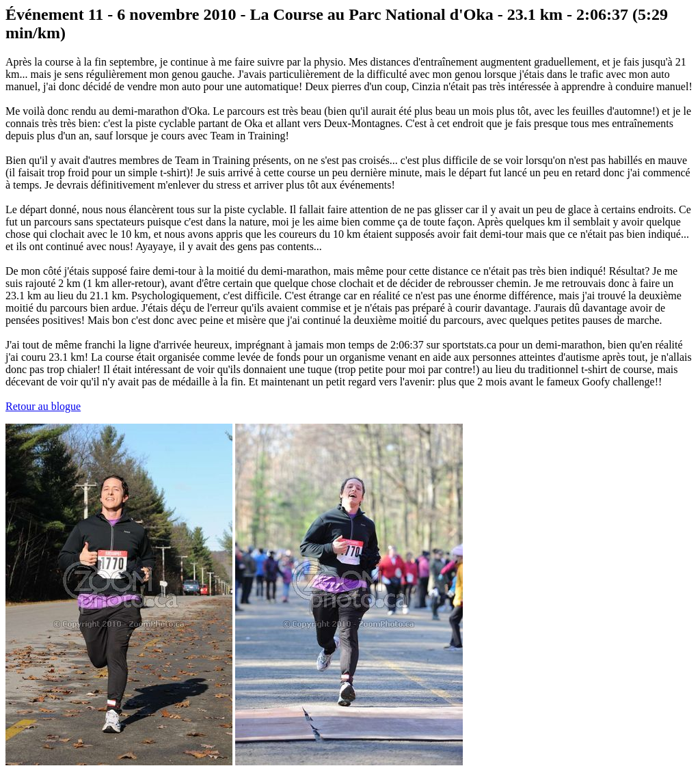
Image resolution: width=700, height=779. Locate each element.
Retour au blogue (43, 406)
